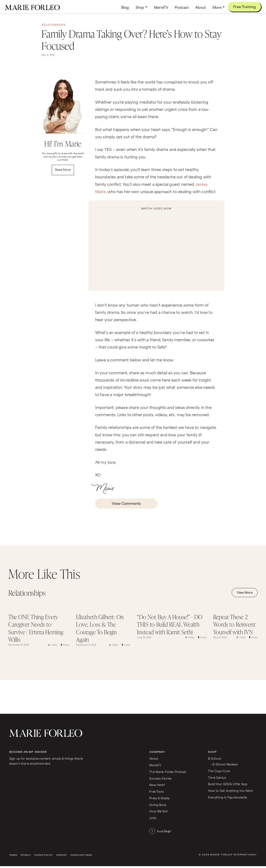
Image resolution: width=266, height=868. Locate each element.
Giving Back (158, 805)
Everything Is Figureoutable (227, 797)
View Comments (126, 503)
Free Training (244, 6)
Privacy (26, 855)
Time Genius (217, 777)
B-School (215, 758)
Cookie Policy (44, 855)
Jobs (153, 818)
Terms (13, 855)
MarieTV (155, 765)
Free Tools (156, 791)
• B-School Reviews (224, 764)
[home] (32, 7)
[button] (142, 7)
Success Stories (160, 778)
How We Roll (158, 811)
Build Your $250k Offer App (228, 784)
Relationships (54, 25)
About (154, 758)
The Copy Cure (219, 771)
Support (62, 855)
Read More (63, 169)
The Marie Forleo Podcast (168, 772)
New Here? (157, 785)
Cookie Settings (81, 855)
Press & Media (159, 798)
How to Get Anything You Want (230, 790)
